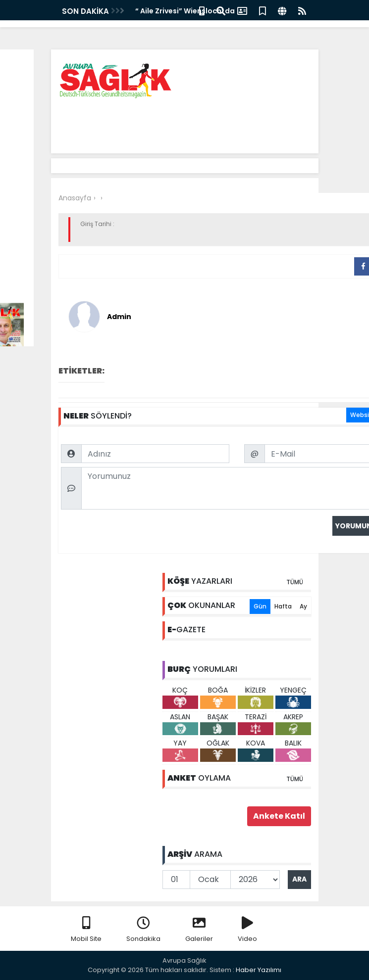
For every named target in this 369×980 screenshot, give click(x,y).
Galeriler (199, 930)
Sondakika (143, 930)
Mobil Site (86, 930)
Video (247, 930)
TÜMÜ (295, 582)
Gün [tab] (260, 606)
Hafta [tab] (283, 606)
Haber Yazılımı (259, 970)
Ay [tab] (303, 606)
